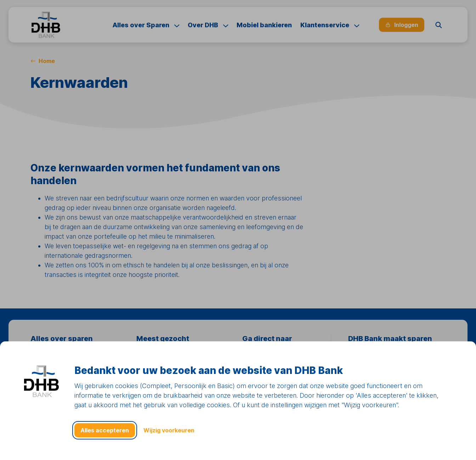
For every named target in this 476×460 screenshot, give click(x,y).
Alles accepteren (105, 430)
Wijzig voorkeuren (169, 430)
